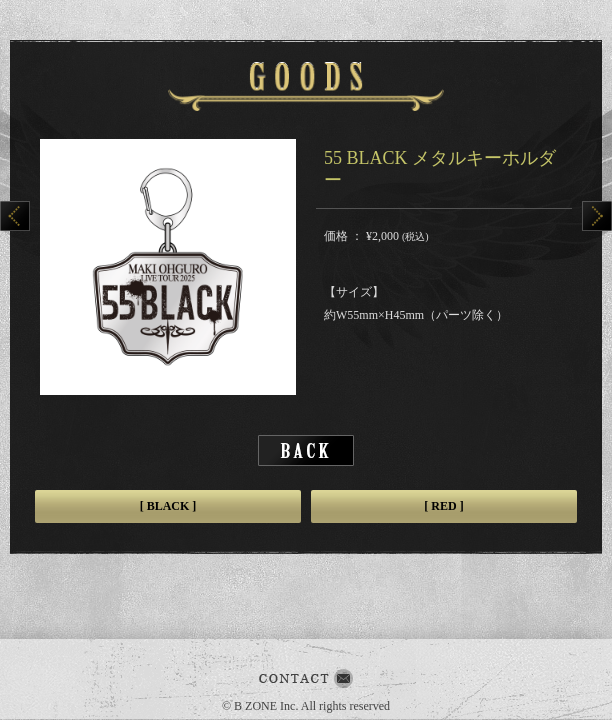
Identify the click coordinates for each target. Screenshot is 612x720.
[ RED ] (443, 506)
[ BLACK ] (168, 506)
